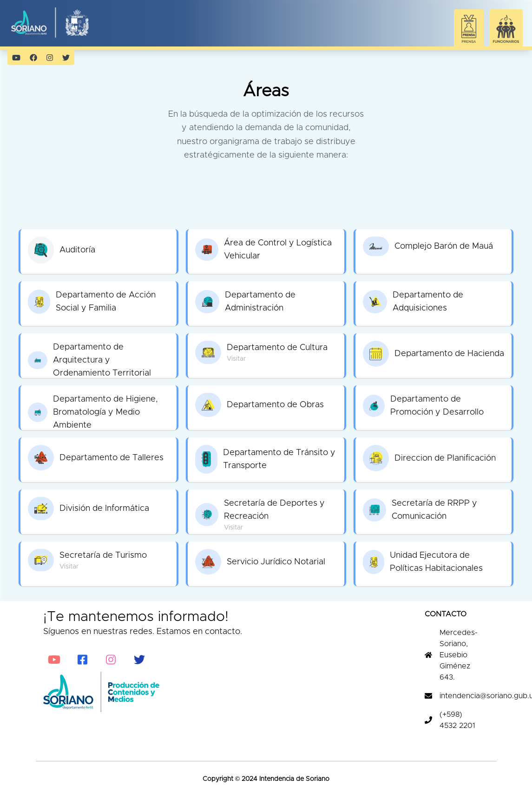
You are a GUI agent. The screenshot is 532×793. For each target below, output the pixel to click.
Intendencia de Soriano (293, 779)
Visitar (236, 359)
